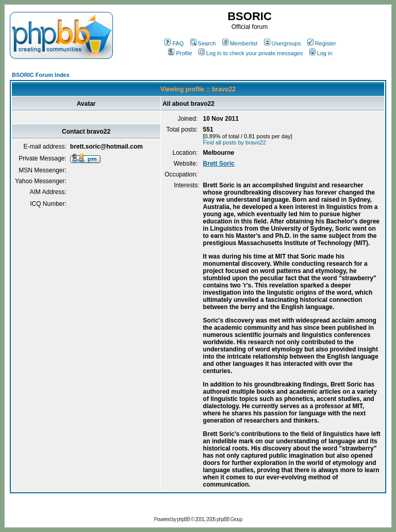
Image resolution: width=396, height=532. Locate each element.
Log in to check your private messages (251, 53)
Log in (321, 53)
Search (203, 43)
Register (322, 43)
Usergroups (283, 43)
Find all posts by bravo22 (235, 142)
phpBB (183, 519)
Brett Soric (219, 164)
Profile (180, 53)
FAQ (174, 43)
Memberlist (240, 43)
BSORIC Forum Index (41, 75)
